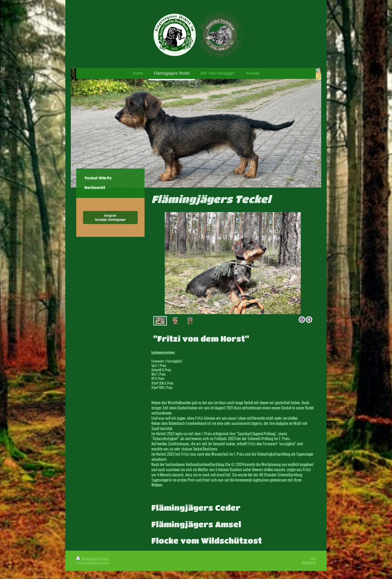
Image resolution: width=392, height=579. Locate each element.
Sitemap (104, 559)
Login (313, 558)
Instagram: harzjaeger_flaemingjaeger (110, 217)
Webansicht (309, 562)
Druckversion (87, 559)
